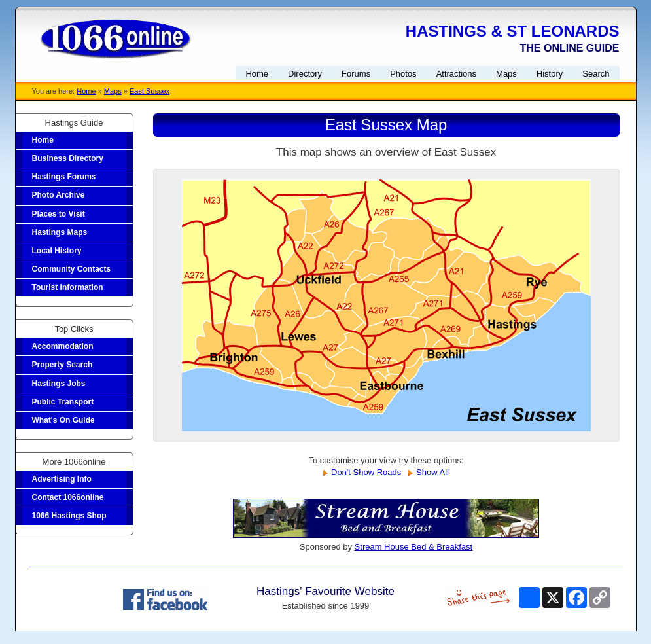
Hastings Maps (60, 232)
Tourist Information (68, 287)
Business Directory (68, 158)
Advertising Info (62, 479)
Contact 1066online (68, 497)
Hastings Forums (64, 177)
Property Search (62, 365)
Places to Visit (59, 214)
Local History (57, 251)
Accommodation (63, 346)
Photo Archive (59, 195)
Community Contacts (72, 269)
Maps (113, 91)
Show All (432, 472)
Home (86, 91)
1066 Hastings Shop (69, 516)
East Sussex (150, 91)
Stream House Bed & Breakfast (414, 547)
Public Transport (63, 402)
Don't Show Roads (366, 472)
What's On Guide (63, 420)
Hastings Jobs (59, 384)
